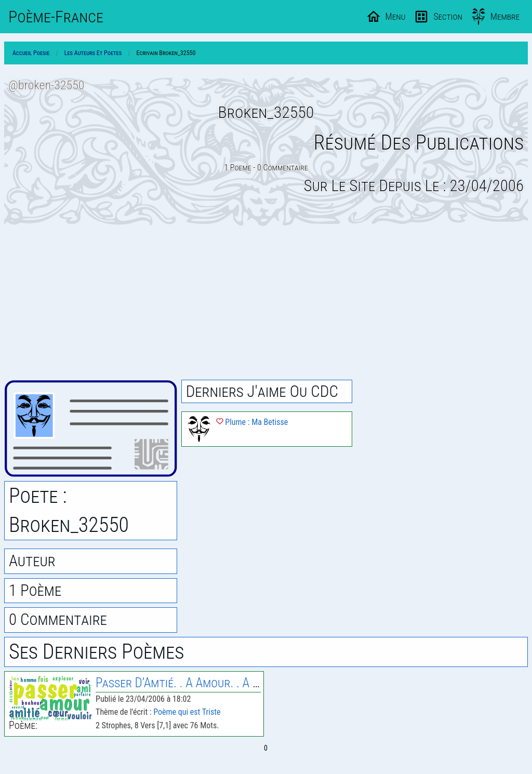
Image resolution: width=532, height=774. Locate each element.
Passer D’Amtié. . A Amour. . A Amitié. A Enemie (216, 683)
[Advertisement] (266, 303)
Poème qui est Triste (187, 712)
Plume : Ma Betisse (252, 422)
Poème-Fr (56, 17)
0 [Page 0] (266, 748)
